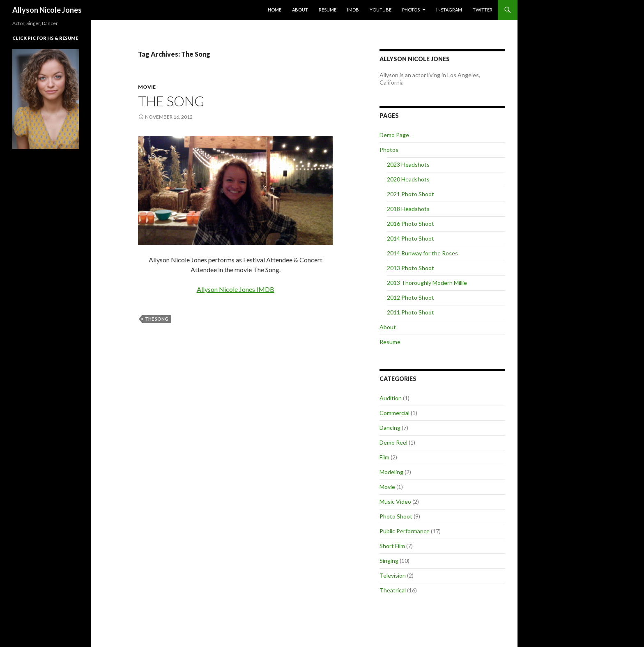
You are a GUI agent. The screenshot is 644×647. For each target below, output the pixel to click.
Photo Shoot (396, 516)
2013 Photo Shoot (411, 268)
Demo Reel (393, 442)
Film (384, 457)
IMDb (353, 10)
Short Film (392, 546)
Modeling (391, 472)
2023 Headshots (408, 164)
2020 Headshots (408, 179)
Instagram (449, 10)
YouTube (381, 10)
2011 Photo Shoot (411, 312)
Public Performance (405, 531)
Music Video (395, 501)
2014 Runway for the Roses (422, 253)
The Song (171, 101)
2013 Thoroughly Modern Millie (427, 283)
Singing (389, 561)
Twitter (483, 10)
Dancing (390, 428)
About (300, 10)
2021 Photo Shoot (411, 194)
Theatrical (393, 590)
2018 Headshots (408, 209)
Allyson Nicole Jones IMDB (236, 289)
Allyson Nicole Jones (47, 10)
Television (393, 575)
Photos (411, 10)
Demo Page (394, 135)
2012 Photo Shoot (411, 297)
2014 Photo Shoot (411, 238)
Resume (328, 10)
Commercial (394, 413)
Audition (391, 398)
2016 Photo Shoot (411, 224)
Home (275, 10)
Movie (147, 87)
